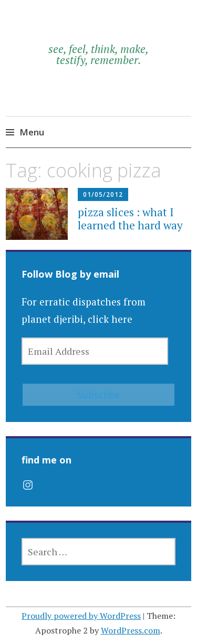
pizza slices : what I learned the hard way (130, 219)
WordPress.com (131, 630)
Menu (32, 132)
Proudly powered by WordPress (81, 616)
